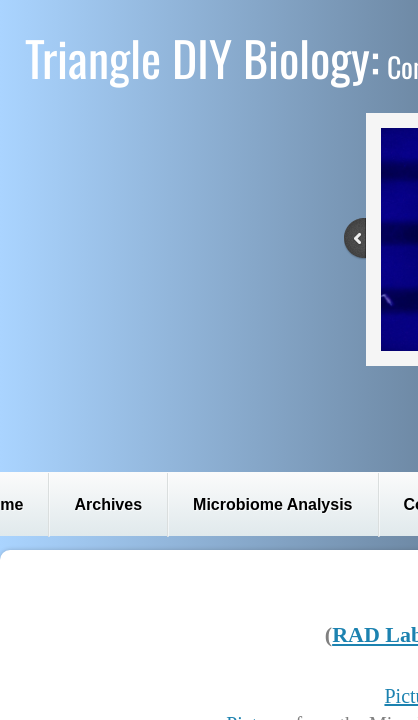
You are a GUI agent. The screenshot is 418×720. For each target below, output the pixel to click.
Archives (108, 504)
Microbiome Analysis (272, 504)
